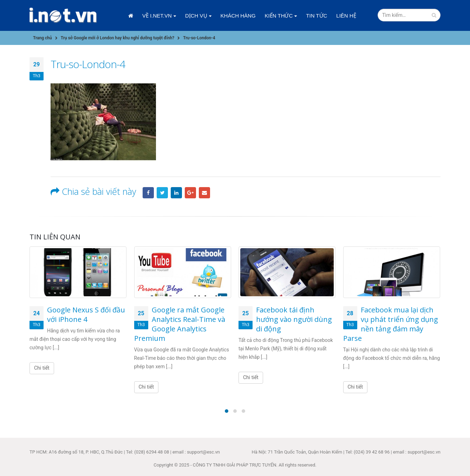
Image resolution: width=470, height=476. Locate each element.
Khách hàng (238, 16)
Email (204, 193)
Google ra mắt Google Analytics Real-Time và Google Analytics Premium (180, 324)
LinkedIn (176, 193)
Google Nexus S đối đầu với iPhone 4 (86, 315)
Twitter (162, 193)
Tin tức (316, 16)
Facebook (148, 193)
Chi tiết (42, 368)
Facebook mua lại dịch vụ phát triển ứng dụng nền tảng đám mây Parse (391, 324)
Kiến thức (279, 16)
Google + (190, 193)
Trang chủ (131, 16)
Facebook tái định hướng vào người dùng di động (294, 319)
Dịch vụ (196, 16)
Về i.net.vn (157, 16)
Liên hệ (346, 16)
